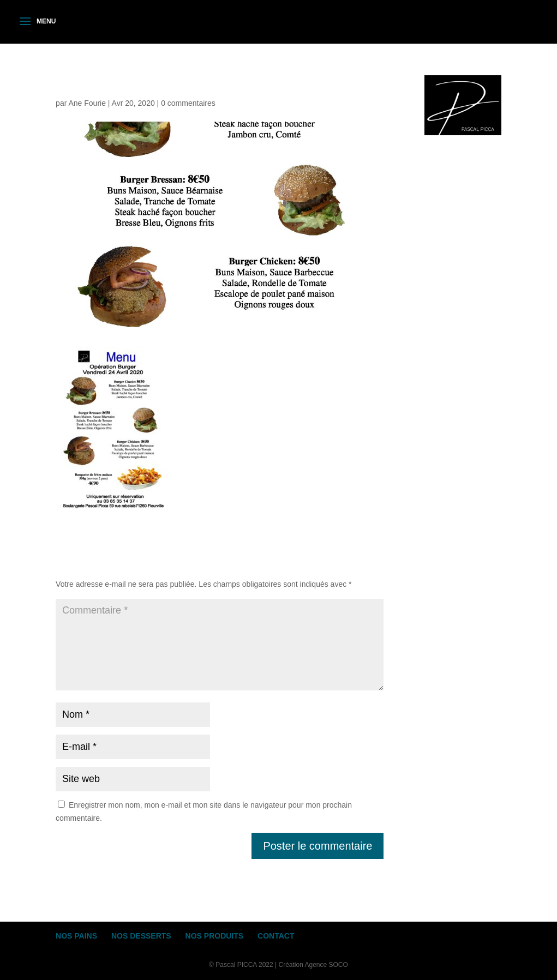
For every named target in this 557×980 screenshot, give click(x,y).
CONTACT (276, 936)
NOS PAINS (76, 936)
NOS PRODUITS (215, 936)
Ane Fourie (87, 103)
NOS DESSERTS (141, 936)
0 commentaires (188, 103)
